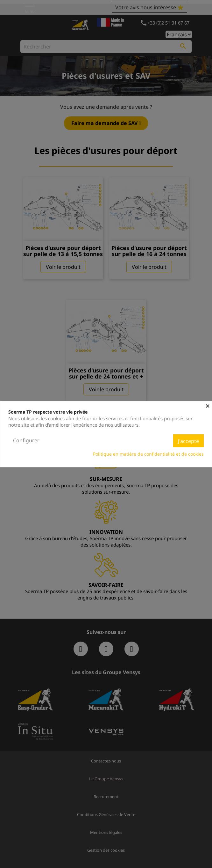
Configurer (26, 440)
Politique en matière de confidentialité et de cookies (148, 454)
